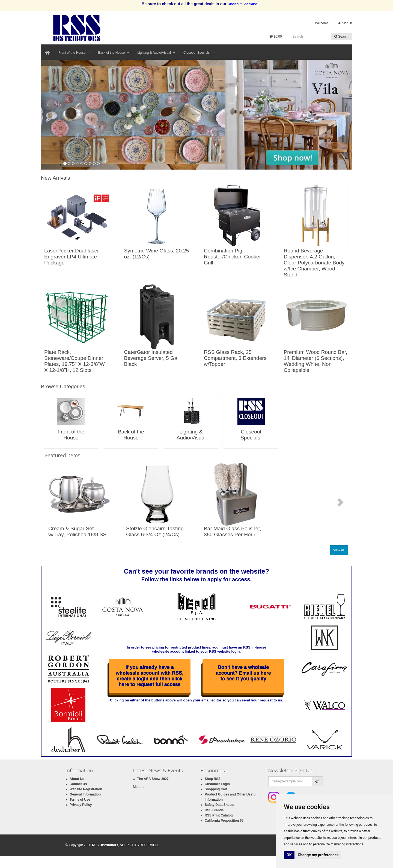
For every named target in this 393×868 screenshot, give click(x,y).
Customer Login (217, 784)
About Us (77, 779)
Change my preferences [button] (318, 855)
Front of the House (74, 53)
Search (341, 37)
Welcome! (322, 23)
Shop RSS (213, 779)
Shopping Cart (216, 789)
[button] (53, 502)
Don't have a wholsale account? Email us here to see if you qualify (243, 673)
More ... (139, 787)
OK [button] (289, 855)
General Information (85, 794)
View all (339, 550)
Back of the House (114, 53)
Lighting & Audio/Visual (156, 53)
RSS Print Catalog (219, 815)
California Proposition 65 (224, 821)
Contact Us (78, 784)
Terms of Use (80, 800)
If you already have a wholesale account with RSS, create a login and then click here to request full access (150, 676)
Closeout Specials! (199, 53)
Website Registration (86, 789)
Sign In (345, 23)
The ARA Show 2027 (153, 779)
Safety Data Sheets (219, 805)
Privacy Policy (81, 805)
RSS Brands (214, 810)
